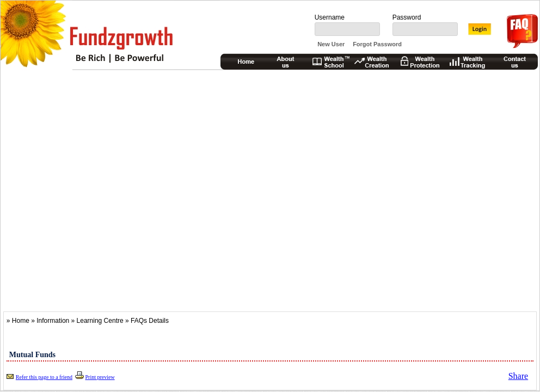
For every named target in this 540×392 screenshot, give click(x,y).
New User (331, 44)
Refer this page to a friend (44, 377)
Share (518, 376)
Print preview (100, 377)
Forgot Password (377, 44)
